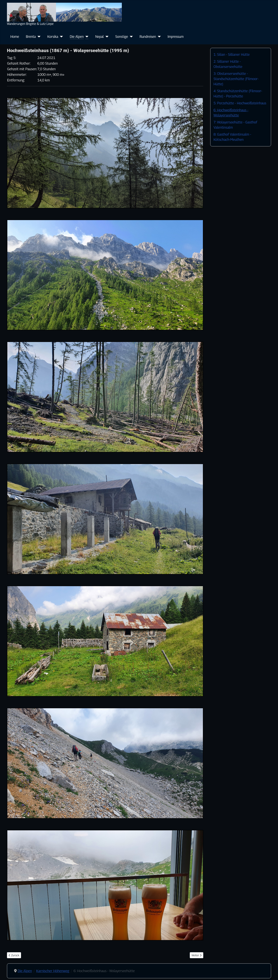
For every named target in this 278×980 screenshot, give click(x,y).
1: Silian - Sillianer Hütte (232, 54)
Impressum (176, 37)
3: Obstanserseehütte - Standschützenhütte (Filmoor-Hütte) (236, 79)
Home (15, 37)
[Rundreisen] (158, 37)
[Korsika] (61, 37)
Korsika (53, 37)
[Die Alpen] (86, 37)
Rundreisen (148, 37)
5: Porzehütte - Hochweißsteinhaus (240, 103)
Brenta (31, 37)
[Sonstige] (130, 37)
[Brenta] (38, 37)
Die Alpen (77, 37)
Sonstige (122, 37)
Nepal (100, 37)
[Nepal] (106, 37)
